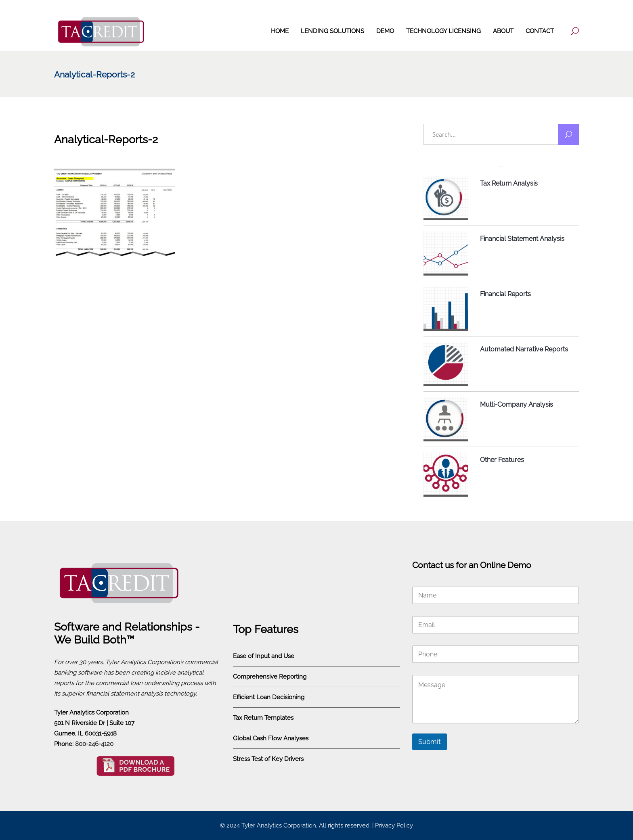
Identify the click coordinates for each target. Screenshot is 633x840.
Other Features (502, 460)
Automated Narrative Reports (524, 349)
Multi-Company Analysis (517, 404)
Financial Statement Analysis (522, 239)
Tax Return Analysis (509, 183)
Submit (430, 742)
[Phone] (496, 654)
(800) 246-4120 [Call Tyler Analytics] (490, 10)
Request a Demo (555, 10)
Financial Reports (505, 294)
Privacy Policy (394, 825)
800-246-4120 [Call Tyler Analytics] (94, 744)
